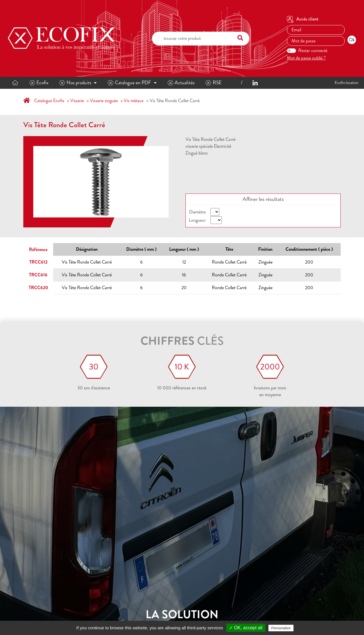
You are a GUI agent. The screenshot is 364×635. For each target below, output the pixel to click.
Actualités (181, 83)
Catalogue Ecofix (49, 101)
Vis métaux (134, 101)
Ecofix (39, 83)
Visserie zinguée (104, 101)
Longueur (197, 220)
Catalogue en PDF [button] (129, 83)
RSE (213, 83)
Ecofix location (347, 83)
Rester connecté (313, 51)
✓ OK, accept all (246, 628)
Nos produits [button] (75, 83)
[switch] (291, 51)
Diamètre (197, 212)
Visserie (77, 101)
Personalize (281, 628)
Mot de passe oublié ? (306, 58)
